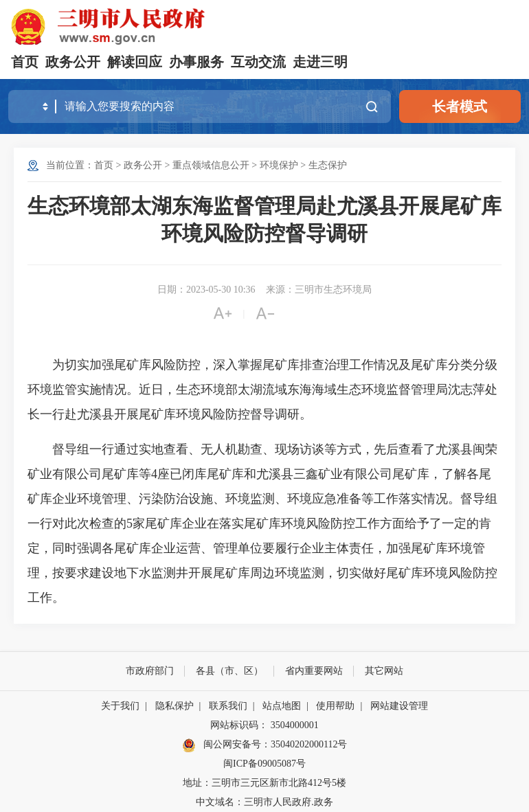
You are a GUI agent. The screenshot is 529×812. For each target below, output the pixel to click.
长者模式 (460, 106)
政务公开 (73, 62)
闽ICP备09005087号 (264, 764)
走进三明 (320, 62)
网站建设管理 (399, 706)
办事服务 (196, 62)
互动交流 (258, 62)
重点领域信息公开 (211, 165)
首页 (25, 62)
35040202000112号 (309, 744)
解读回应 (135, 62)
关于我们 (120, 706)
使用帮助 (335, 706)
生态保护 (328, 165)
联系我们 (228, 706)
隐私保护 (175, 706)
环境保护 (279, 165)
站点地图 (282, 706)
